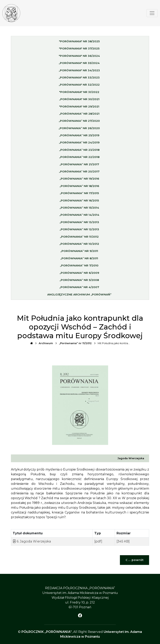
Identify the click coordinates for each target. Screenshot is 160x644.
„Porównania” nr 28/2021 (79, 115)
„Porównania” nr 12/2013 (79, 231)
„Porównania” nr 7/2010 (79, 267)
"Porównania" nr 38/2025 (79, 43)
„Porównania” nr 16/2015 (79, 202)
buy (53, 474)
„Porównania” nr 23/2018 (79, 151)
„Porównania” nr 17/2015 (79, 195)
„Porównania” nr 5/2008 (79, 282)
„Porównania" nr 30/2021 (79, 101)
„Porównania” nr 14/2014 (79, 216)
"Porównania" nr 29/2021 (79, 108)
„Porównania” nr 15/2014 (79, 209)
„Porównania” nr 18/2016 (79, 188)
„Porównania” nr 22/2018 (79, 159)
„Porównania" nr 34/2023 (79, 72)
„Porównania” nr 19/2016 (79, 180)
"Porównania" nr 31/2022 (79, 94)
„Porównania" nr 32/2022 (79, 86)
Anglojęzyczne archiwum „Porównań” (79, 296)
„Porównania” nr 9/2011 (79, 253)
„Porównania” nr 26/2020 (79, 130)
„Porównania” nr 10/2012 (79, 245)
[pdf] (98, 541)
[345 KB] (123, 541)
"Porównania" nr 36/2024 (79, 57)
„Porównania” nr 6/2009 (79, 274)
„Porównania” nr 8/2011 (79, 260)
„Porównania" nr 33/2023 (79, 79)
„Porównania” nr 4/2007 (79, 289)
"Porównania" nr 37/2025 (79, 50)
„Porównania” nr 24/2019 (79, 144)
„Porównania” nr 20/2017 (79, 173)
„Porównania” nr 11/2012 (79, 238)
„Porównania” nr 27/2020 (79, 122)
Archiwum (46, 343)
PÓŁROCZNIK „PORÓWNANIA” (47, 632)
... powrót (134, 560)
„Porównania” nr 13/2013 (79, 224)
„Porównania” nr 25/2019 (79, 137)
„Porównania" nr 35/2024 (79, 65)
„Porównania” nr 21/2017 (79, 166)
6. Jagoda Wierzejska (32, 541)
